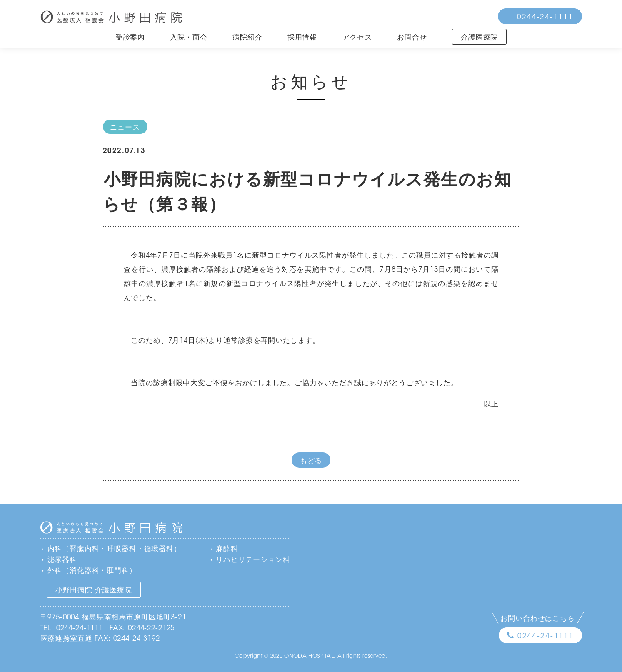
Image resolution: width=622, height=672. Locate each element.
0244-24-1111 (545, 16)
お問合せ (412, 36)
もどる (311, 460)
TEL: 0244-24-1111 (72, 627)
